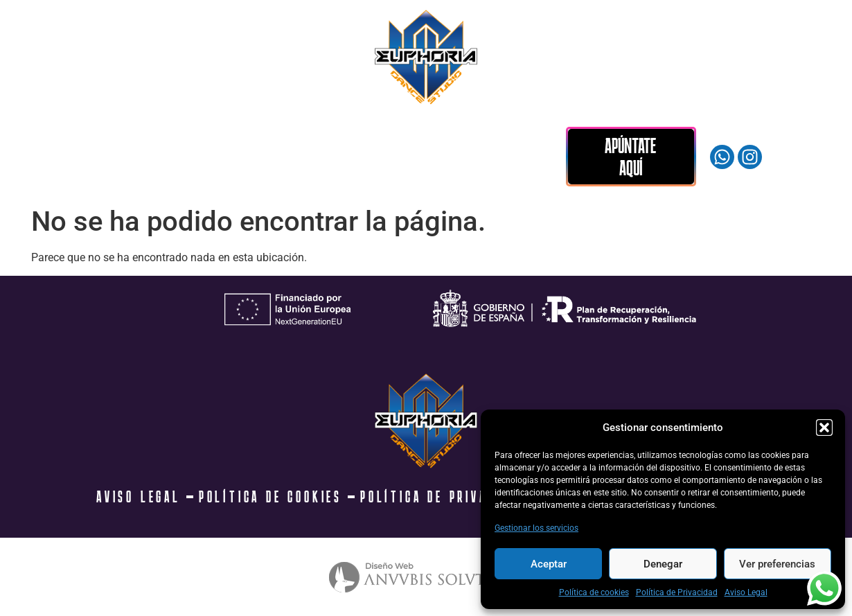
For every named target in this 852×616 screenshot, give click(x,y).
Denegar (663, 564)
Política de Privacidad (677, 592)
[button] (824, 428)
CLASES (112, 141)
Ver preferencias (777, 564)
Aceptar (549, 564)
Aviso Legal (746, 592)
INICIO (36, 141)
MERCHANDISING (314, 141)
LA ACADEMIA (209, 141)
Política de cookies (594, 592)
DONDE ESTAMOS (427, 141)
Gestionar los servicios (536, 528)
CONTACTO (48, 177)
